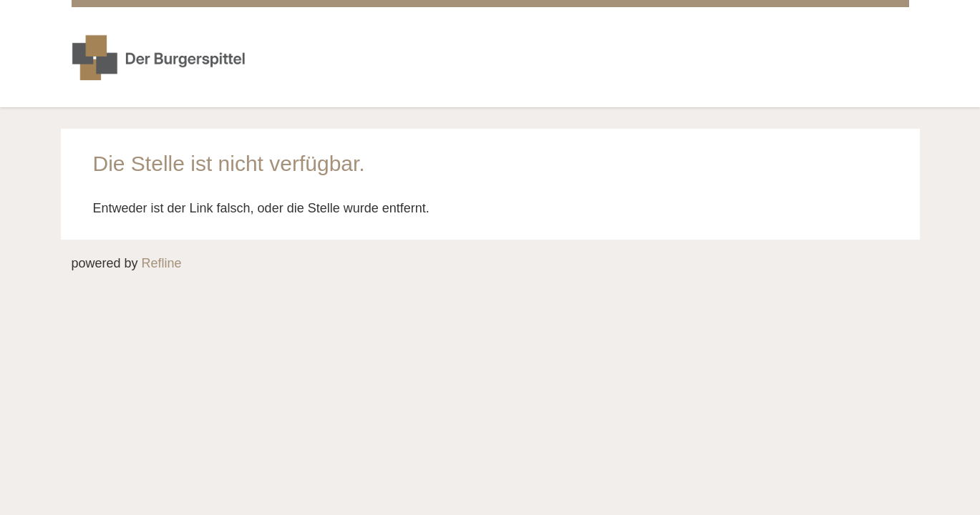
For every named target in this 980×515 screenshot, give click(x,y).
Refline (162, 263)
